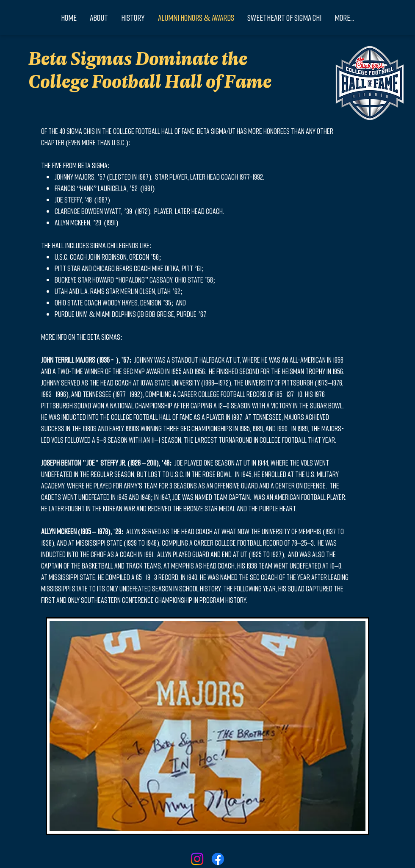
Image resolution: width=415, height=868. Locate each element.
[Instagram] (197, 859)
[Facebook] (218, 859)
